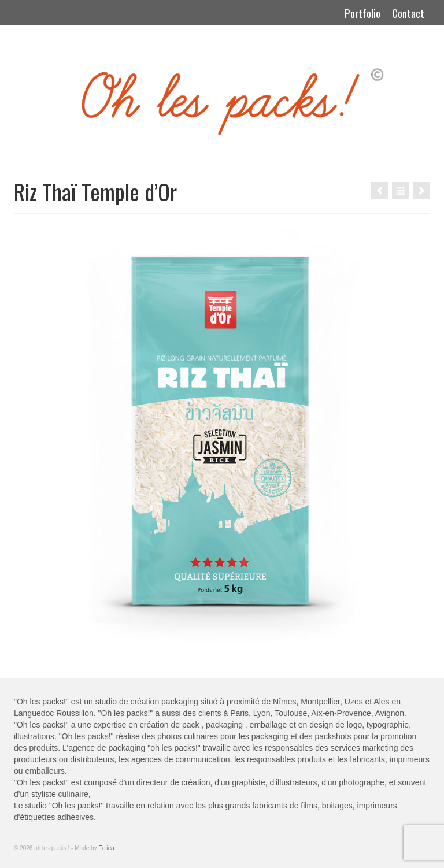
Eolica (106, 848)
